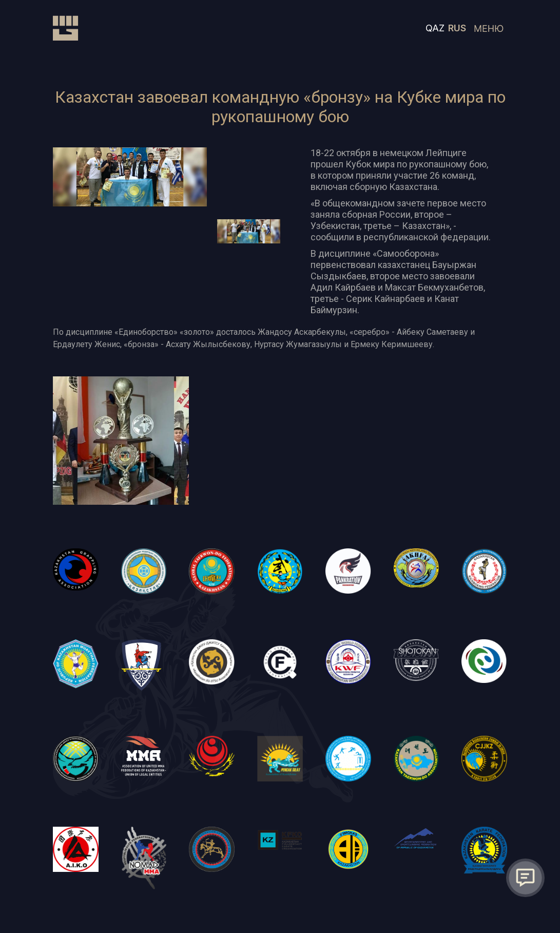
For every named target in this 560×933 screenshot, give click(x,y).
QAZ (435, 28)
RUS (457, 28)
